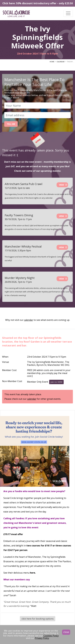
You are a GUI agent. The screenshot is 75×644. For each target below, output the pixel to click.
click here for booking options (38, 619)
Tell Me (11, 124)
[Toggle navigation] (68, 13)
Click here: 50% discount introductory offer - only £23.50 (38, 3)
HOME (52, 62)
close (66, 632)
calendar (28, 320)
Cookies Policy (51, 636)
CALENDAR (61, 62)
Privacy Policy (42, 638)
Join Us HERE (56, 382)
